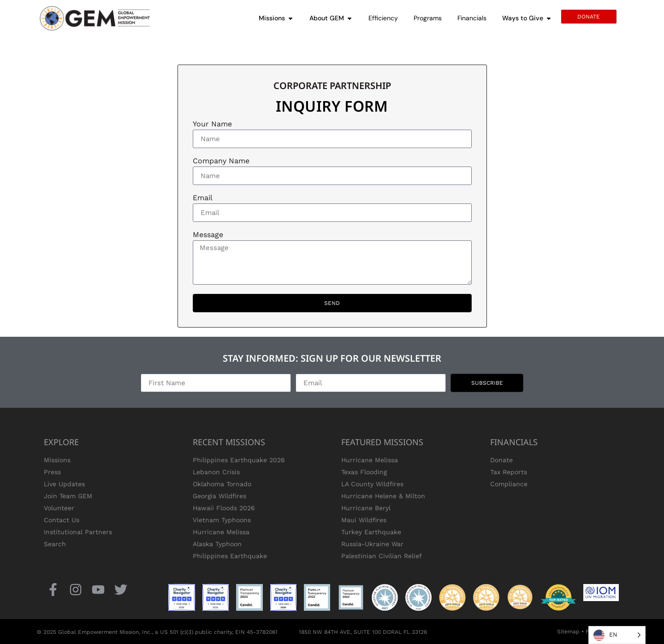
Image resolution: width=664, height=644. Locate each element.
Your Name (212, 124)
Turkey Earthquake (371, 532)
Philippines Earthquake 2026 (239, 460)
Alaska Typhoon (217, 544)
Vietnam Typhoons (222, 520)
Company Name (221, 161)
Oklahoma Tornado (222, 484)
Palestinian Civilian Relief (382, 556)
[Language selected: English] (617, 635)
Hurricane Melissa (221, 532)
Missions (57, 460)
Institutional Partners (78, 532)
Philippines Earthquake (230, 556)
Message (208, 235)
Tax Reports (509, 472)
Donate (501, 460)
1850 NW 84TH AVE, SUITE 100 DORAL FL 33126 (363, 632)
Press (52, 472)
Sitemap (568, 632)
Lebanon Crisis (216, 472)
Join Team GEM (68, 496)
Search (55, 544)
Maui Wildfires (364, 520)
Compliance (509, 484)
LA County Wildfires (372, 484)
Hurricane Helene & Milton (383, 496)
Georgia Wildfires (219, 496)
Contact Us (62, 520)
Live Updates (64, 484)
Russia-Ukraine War (372, 544)
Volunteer (59, 508)
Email (203, 198)
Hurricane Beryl (366, 508)
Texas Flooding (364, 472)
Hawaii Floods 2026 (224, 508)
